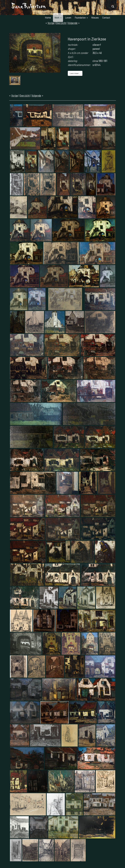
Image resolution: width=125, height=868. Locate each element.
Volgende (36, 95)
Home (48, 17)
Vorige (15, 95)
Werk (58, 17)
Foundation (81, 17)
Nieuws (95, 17)
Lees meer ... (75, 73)
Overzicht (25, 95)
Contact (106, 17)
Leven (68, 17)
